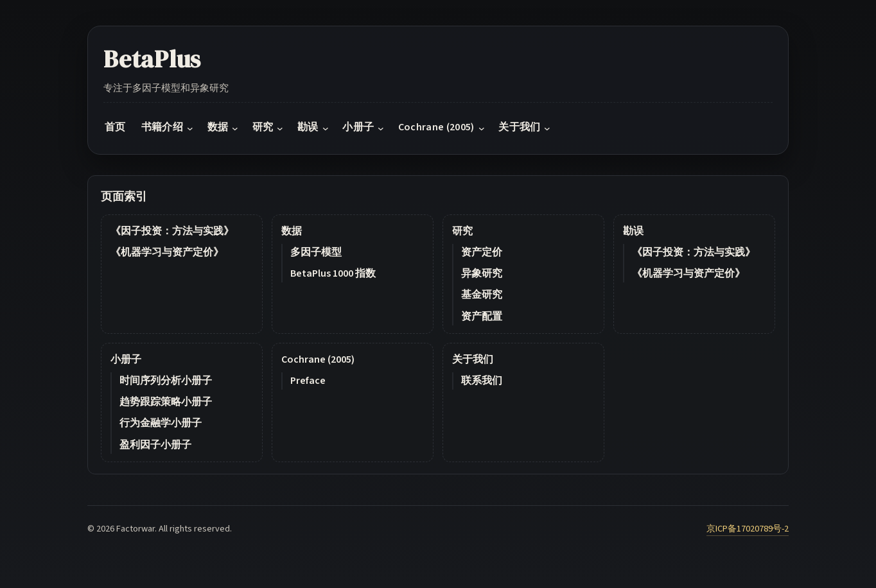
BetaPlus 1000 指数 (333, 273)
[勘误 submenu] (326, 128)
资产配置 (482, 316)
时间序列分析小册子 (166, 381)
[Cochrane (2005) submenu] (482, 128)
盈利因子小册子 (155, 445)
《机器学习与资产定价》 (167, 252)
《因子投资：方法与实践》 (172, 231)
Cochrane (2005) (318, 359)
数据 (292, 231)
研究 (462, 231)
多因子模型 (316, 252)
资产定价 (482, 252)
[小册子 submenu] (381, 128)
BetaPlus (152, 59)
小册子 (126, 359)
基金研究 (482, 295)
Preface (308, 381)
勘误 (633, 231)
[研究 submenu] (280, 128)
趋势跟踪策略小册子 (166, 402)
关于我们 (473, 359)
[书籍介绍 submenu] (190, 128)
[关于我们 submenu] (547, 128)
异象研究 (482, 273)
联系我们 (482, 381)
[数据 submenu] (235, 128)
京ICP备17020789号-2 (748, 529)
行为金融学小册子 (161, 423)
